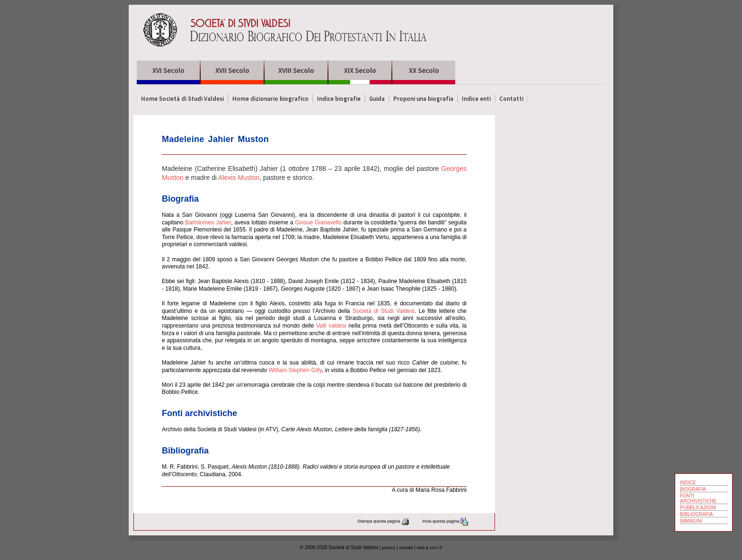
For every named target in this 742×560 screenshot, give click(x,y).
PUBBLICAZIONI (698, 508)
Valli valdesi (331, 326)
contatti (406, 548)
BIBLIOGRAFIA (696, 514)
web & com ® (430, 548)
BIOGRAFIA (693, 489)
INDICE (688, 483)
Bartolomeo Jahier (208, 222)
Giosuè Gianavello (318, 222)
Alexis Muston (239, 178)
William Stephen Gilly (295, 370)
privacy (389, 548)
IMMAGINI (691, 521)
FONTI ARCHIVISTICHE (698, 498)
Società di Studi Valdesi (384, 311)
